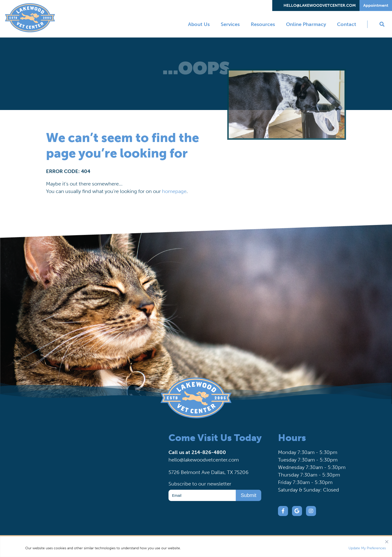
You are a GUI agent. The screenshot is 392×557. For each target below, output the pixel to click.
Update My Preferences (367, 548)
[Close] (387, 540)
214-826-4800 (209, 452)
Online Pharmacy (306, 24)
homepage (174, 191)
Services (230, 24)
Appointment (376, 5)
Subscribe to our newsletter (200, 484)
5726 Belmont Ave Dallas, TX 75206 (208, 472)
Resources (263, 24)
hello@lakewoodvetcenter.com (320, 5)
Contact (347, 24)
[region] (196, 547)
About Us (199, 24)
